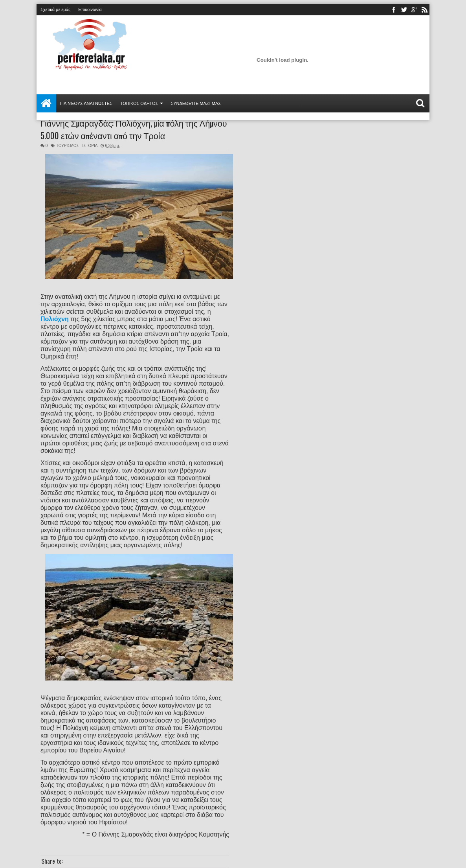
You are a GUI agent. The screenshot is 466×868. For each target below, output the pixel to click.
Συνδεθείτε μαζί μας (196, 103)
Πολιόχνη (55, 319)
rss (424, 10)
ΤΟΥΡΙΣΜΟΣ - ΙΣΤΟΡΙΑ (77, 146)
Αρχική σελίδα (46, 103)
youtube (414, 10)
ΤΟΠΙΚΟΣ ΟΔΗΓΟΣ (139, 103)
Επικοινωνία (90, 9)
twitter (404, 10)
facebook (394, 10)
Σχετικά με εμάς (55, 9)
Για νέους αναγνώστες (86, 103)
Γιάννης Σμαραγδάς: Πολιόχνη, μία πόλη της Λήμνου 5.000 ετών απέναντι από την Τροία (134, 129)
